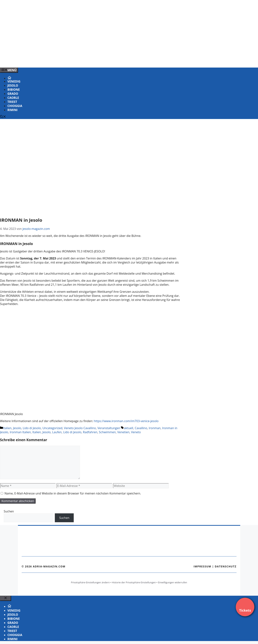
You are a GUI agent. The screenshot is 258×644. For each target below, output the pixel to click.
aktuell (129, 428)
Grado (13, 94)
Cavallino (141, 428)
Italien (7, 428)
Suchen (9, 511)
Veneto (136, 432)
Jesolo (13, 85)
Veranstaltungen (109, 428)
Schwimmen (107, 432)
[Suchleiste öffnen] (3, 117)
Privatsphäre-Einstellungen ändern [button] (90, 582)
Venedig (14, 81)
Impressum (202, 566)
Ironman (155, 428)
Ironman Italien (20, 432)
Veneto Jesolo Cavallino (80, 428)
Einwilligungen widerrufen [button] (173, 582)
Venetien (123, 432)
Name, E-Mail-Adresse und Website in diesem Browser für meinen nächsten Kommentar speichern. (73, 493)
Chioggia (15, 106)
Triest (12, 102)
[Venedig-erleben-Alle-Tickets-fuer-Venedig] (75, 61)
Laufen (57, 432)
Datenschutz (226, 566)
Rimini (13, 110)
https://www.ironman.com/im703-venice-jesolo (126, 421)
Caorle (13, 98)
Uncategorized (52, 428)
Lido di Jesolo (32, 428)
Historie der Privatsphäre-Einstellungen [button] (134, 582)
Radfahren (90, 432)
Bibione (14, 90)
